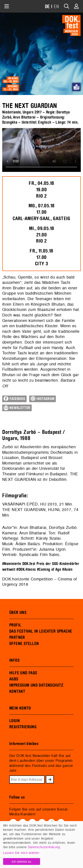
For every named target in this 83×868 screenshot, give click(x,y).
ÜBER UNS (18, 613)
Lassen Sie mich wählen (21, 853)
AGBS (14, 679)
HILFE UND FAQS (23, 673)
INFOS (14, 660)
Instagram (42, 399)
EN (56, 7)
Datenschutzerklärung (44, 847)
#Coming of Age (49, 570)
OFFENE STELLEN (24, 644)
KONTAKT (17, 691)
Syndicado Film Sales (39, 555)
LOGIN (14, 721)
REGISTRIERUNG (23, 727)
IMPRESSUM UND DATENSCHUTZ (36, 685)
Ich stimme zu (21, 861)
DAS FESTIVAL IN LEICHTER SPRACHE (41, 631)
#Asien (67, 570)
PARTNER (17, 638)
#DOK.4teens (26, 570)
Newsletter (17, 408)
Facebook (14, 399)
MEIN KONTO (20, 708)
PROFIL (15, 625)
